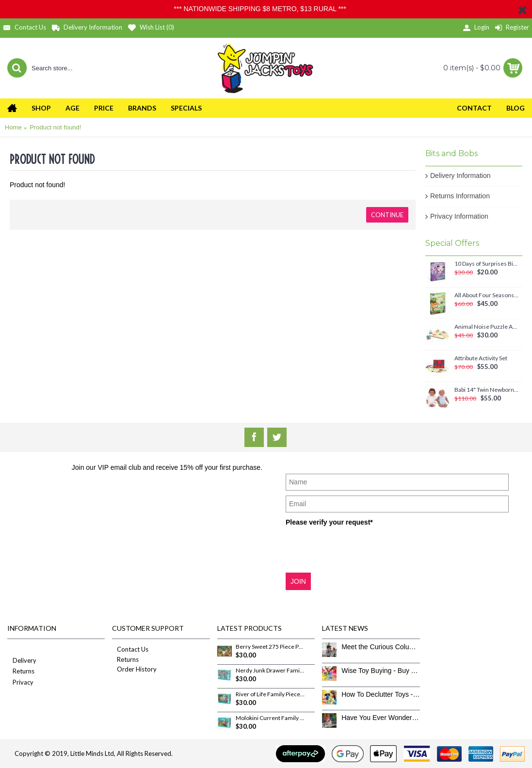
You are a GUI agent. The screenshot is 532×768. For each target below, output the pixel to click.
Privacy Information (459, 216)
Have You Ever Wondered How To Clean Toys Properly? (380, 718)
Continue (387, 215)
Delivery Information (460, 176)
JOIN (298, 581)
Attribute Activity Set (481, 358)
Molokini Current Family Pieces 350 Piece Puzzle (270, 718)
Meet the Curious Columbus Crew (380, 647)
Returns (21, 672)
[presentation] (359, 549)
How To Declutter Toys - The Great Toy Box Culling (380, 694)
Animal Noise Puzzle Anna (487, 327)
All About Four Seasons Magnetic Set (487, 295)
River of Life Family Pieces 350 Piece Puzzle (270, 694)
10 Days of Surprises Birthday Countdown (487, 264)
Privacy (20, 683)
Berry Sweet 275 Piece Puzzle (270, 647)
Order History (134, 669)
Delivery (22, 661)
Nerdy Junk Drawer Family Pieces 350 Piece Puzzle (270, 671)
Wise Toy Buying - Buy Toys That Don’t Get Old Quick (380, 671)
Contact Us (130, 649)
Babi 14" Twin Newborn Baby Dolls (487, 390)
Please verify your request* (329, 522)
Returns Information (460, 196)
